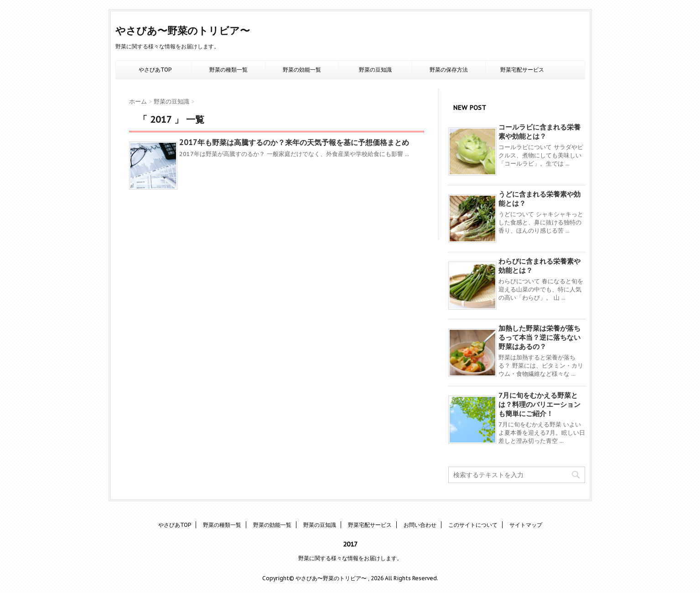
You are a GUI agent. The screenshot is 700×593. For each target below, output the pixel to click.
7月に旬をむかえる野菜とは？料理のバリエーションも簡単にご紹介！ (539, 404)
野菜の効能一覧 (302, 70)
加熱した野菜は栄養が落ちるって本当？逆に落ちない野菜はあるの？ (539, 337)
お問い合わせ (420, 525)
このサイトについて (473, 525)
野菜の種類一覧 (228, 70)
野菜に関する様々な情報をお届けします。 (350, 558)
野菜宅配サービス (522, 70)
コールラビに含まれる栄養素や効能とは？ (539, 132)
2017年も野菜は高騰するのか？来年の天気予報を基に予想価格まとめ (294, 142)
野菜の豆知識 (375, 70)
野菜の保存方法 (449, 70)
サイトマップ (526, 525)
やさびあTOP (155, 70)
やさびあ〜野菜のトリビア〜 (183, 31)
